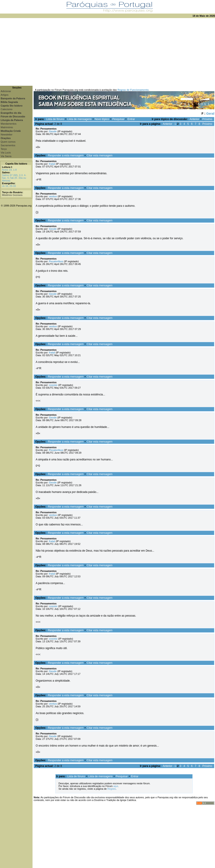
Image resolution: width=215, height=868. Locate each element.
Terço (4, 149)
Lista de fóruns (55, 119)
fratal (52, 164)
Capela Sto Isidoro (16, 164)
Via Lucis (6, 153)
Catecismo (7, 109)
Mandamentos (9, 124)
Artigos (5, 95)
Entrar (131, 119)
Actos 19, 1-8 (9, 170)
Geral (210, 114)
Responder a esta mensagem (66, 155)
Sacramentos (8, 145)
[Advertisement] (108, 52)
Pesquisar (118, 119)
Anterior (194, 119)
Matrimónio (7, 127)
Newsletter (7, 135)
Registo (111, 789)
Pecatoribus (56, 261)
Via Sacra (6, 156)
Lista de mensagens (79, 119)
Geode (53, 131)
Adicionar (6, 91)
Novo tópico (102, 119)
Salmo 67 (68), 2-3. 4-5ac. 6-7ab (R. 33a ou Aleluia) (14, 178)
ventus (53, 196)
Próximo (207, 119)
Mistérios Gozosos (12, 195)
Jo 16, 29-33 (9, 186)
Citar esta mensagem (100, 155)
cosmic (53, 385)
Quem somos (8, 142)
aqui (116, 786)
